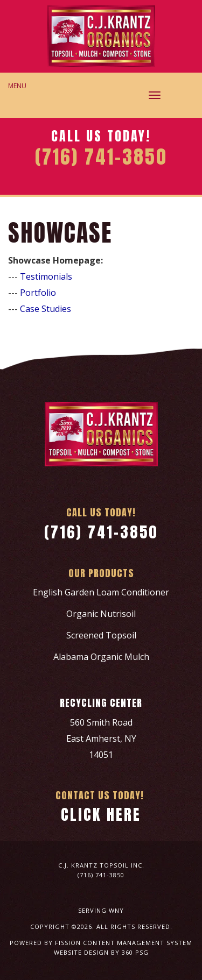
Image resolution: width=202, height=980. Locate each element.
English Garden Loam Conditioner (101, 592)
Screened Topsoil (101, 635)
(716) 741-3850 (101, 532)
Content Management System (138, 943)
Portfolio (38, 293)
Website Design (81, 952)
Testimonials (46, 276)
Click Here (101, 814)
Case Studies (46, 309)
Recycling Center (101, 703)
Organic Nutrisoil (101, 614)
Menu (17, 86)
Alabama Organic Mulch (101, 657)
